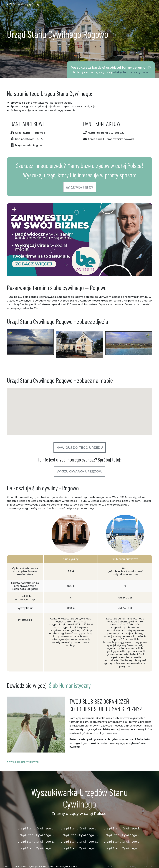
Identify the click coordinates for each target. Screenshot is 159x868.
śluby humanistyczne (131, 72)
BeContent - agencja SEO (29, 867)
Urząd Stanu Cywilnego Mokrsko (122, 842)
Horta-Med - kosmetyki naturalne (60, 867)
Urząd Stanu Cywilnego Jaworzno (79, 842)
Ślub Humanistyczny (70, 685)
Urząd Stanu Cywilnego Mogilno (122, 848)
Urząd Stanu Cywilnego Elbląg (79, 835)
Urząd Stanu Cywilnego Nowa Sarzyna (79, 828)
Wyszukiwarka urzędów (80, 187)
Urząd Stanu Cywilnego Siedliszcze (122, 828)
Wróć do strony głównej (23, 4)
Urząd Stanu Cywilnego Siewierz (37, 835)
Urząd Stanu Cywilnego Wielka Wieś (122, 835)
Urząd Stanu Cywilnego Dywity (37, 848)
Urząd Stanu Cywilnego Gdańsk (37, 828)
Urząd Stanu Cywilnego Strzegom (37, 842)
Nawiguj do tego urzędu (80, 448)
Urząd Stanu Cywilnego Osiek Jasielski (79, 848)
